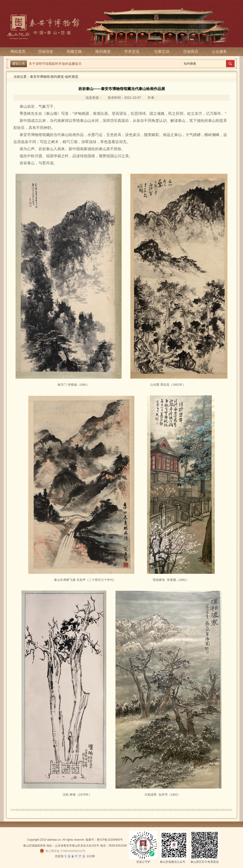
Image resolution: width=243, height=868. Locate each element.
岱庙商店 (191, 52)
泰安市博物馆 (40, 77)
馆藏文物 (76, 52)
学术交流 (133, 52)
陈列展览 (104, 52)
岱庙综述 (47, 52)
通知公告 (19, 64)
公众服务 (219, 52)
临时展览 (72, 77)
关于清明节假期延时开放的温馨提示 (55, 64)
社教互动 (162, 52)
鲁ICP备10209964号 (110, 840)
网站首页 (18, 52)
